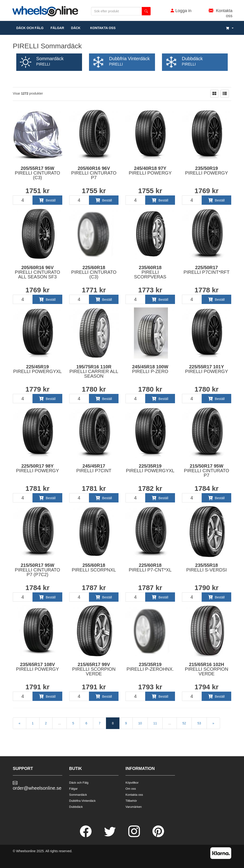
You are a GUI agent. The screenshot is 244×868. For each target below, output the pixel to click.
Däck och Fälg (79, 783)
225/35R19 (150, 468)
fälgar (57, 28)
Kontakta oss (101, 28)
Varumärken (134, 807)
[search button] (146, 11)
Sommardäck (78, 795)
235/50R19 (207, 171)
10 (140, 723)
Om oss (131, 789)
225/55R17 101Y (207, 369)
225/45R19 (38, 369)
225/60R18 (94, 272)
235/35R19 (150, 667)
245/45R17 (94, 468)
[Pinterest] (158, 836)
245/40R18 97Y (150, 171)
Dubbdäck (76, 807)
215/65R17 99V (94, 669)
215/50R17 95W (206, 471)
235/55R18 (206, 568)
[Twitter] (110, 836)
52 (184, 723)
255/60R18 (94, 568)
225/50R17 (207, 270)
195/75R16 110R (94, 371)
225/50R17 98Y (38, 468)
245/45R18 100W (150, 369)
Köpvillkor (132, 783)
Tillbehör (131, 801)
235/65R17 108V (38, 667)
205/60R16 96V (94, 173)
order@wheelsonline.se (37, 785)
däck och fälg (30, 28)
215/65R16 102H (206, 669)
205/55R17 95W (38, 173)
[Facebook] (86, 836)
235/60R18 (150, 272)
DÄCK (76, 28)
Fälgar (74, 789)
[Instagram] (135, 836)
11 (155, 723)
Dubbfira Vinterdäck (82, 801)
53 (199, 723)
